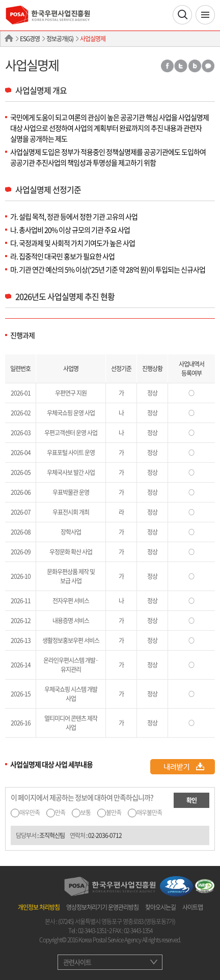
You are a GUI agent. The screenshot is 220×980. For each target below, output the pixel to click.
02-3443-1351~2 (95, 931)
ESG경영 (30, 39)
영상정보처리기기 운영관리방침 (102, 907)
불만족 (114, 813)
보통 (86, 813)
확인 (191, 800)
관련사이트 (77, 962)
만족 (60, 813)
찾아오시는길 (160, 907)
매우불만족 (149, 813)
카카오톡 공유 (208, 66)
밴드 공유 (195, 66)
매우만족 (30, 813)
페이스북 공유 (167, 66)
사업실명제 (93, 39)
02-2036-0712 (105, 835)
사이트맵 (193, 907)
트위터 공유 (181, 66)
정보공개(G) (60, 39)
